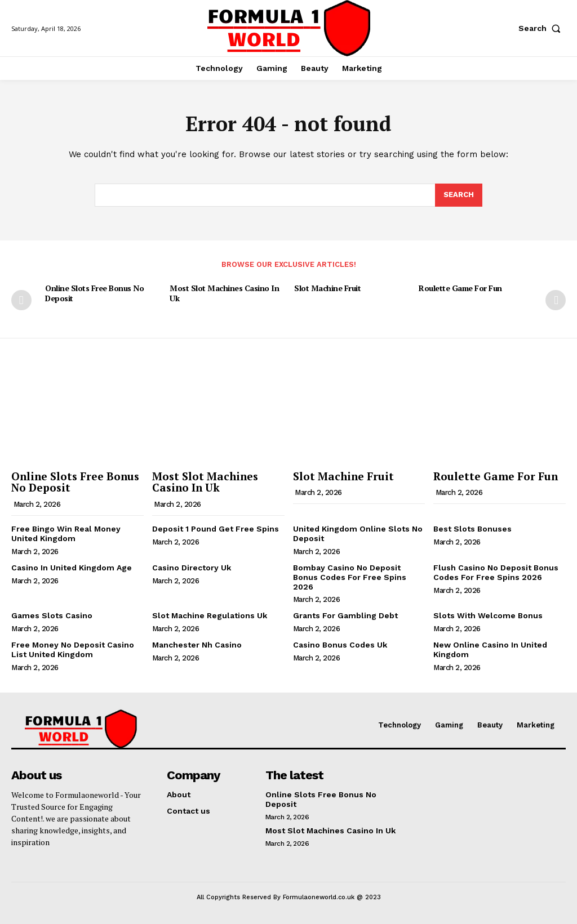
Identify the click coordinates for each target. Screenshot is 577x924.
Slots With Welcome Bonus (488, 615)
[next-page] (556, 300)
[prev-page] (21, 300)
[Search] (459, 195)
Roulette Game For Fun (460, 288)
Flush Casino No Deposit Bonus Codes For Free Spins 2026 (496, 572)
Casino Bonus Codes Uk (340, 645)
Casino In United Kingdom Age (72, 568)
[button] (542, 28)
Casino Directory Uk (192, 568)
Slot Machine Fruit (327, 288)
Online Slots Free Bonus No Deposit (94, 293)
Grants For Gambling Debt (345, 615)
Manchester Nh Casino (197, 645)
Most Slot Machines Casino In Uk (224, 293)
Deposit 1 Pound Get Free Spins (216, 529)
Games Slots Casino (52, 615)
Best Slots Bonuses (472, 529)
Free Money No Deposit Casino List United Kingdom (73, 650)
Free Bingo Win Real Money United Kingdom (66, 534)
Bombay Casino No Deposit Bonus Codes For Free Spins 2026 (350, 577)
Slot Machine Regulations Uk (210, 615)
